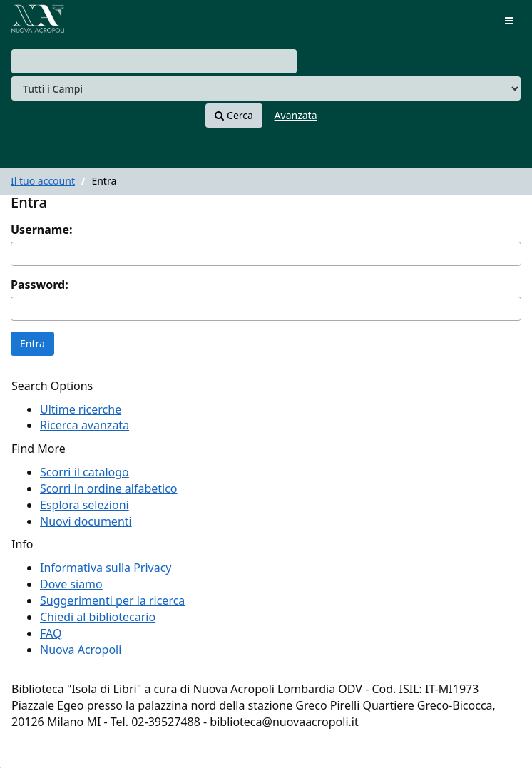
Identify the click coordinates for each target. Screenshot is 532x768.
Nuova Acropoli (81, 650)
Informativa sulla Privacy (106, 568)
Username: (41, 230)
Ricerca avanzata (85, 425)
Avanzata (296, 115)
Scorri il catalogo (85, 472)
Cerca (234, 115)
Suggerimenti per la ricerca (112, 600)
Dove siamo (71, 584)
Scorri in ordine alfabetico (109, 488)
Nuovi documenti (86, 521)
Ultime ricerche (81, 409)
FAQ (51, 633)
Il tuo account (43, 181)
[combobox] (154, 61)
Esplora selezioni (85, 505)
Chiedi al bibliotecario (98, 617)
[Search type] (266, 88)
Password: (40, 285)
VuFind (35, 22)
